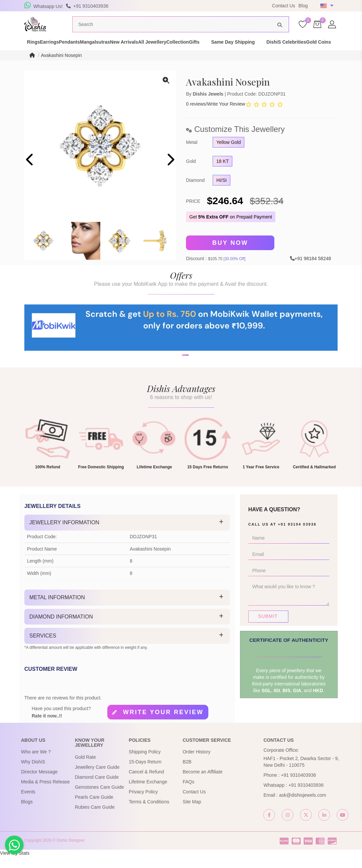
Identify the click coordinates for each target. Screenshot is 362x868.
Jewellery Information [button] (64, 534)
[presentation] (30, 173)
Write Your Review (226, 117)
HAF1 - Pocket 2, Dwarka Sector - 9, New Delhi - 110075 (301, 774)
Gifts (264, 51)
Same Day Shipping (303, 51)
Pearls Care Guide (94, 809)
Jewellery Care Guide (97, 779)
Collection (236, 51)
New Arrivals (159, 51)
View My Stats (15, 865)
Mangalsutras (118, 51)
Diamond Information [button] (61, 628)
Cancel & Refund (146, 784)
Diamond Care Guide (97, 789)
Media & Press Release (45, 794)
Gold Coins (79, 58)
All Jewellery (199, 51)
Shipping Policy (145, 764)
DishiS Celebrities (35, 58)
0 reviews (196, 117)
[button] (177, 391)
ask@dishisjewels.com (302, 807)
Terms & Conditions (149, 814)
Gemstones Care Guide (99, 799)
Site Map (192, 814)
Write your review (163, 724)
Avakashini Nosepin (61, 68)
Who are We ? (36, 764)
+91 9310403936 (299, 787)
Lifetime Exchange (148, 794)
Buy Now (230, 255)
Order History (196, 764)
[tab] (127, 535)
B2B (187, 774)
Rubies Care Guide (95, 819)
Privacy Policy (143, 804)
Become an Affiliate (203, 784)
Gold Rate (85, 769)
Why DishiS (33, 774)
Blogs (27, 814)
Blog (303, 6)
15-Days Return (145, 774)
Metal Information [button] (57, 609)
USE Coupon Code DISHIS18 (225, 6)
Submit (268, 628)
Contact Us (283, 6)
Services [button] (43, 648)
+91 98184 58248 (313, 270)
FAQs (188, 794)
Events (28, 804)
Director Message (39, 784)
